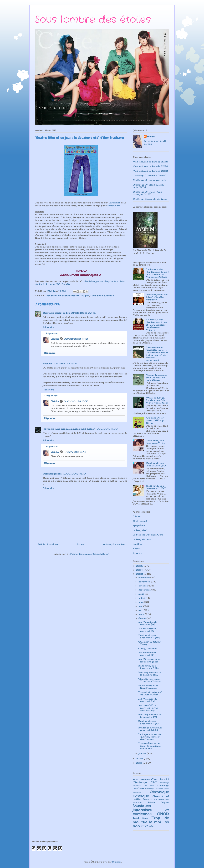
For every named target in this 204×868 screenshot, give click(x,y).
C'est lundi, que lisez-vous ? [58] (156, 442)
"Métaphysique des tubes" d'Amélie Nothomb (157, 297)
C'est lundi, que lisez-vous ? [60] (156, 464)
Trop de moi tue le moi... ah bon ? (151, 822)
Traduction (140, 818)
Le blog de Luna (142, 539)
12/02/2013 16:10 (74, 474)
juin (141, 602)
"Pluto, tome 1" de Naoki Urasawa (148, 687)
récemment (114, 206)
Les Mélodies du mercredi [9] (148, 623)
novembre (145, 582)
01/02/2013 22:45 (83, 313)
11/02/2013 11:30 (107, 429)
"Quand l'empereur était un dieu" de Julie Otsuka (156, 377)
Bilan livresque (141, 779)
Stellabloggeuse (94, 281)
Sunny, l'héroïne (147, 648)
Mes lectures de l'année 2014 (150, 166)
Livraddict (114, 203)
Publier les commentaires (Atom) (89, 554)
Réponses (52, 333)
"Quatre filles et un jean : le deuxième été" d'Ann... (149, 746)
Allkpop (137, 516)
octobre (143, 586)
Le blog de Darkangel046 (148, 535)
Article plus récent (48, 544)
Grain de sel (140, 521)
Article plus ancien (114, 544)
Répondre (48, 327)
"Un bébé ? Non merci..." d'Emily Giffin (155, 420)
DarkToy (66, 284)
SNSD (163, 814)
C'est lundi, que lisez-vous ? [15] (149, 636)
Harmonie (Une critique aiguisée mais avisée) (69, 429)
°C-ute (149, 826)
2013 (140, 574)
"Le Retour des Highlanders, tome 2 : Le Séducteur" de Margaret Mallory (156, 325)
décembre (144, 577)
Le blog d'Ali (140, 530)
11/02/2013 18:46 (75, 452)
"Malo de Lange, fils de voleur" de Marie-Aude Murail (157, 400)
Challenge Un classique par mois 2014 (148, 186)
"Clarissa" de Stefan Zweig (149, 643)
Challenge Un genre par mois (150, 180)
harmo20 (55, 284)
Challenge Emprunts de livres (150, 199)
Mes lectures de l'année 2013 (150, 171)
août (142, 594)
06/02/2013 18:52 (76, 401)
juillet (142, 598)
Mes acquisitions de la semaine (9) (150, 716)
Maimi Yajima (159, 802)
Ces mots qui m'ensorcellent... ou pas (68, 296)
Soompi (137, 553)
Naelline (47, 363)
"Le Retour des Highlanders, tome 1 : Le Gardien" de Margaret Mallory (157, 273)
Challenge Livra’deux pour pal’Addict (150, 729)
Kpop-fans (139, 525)
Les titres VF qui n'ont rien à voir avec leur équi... (148, 708)
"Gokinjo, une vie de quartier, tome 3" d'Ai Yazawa (149, 737)
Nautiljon (138, 544)
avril (141, 610)
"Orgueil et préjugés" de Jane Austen (150, 693)
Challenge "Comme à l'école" (149, 175)
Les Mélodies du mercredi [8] (148, 630)
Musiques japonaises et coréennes (151, 810)
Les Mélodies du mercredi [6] (148, 700)
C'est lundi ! (160, 779)
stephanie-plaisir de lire (56, 313)
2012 (140, 759)
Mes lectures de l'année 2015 (150, 162)
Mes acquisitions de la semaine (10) (150, 674)
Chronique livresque (102, 296)
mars (142, 614)
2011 (139, 763)
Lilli (45, 284)
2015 (140, 566)
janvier (143, 753)
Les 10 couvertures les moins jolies (149, 660)
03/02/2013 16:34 (65, 363)
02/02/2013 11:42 (76, 339)
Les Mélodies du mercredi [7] (148, 654)
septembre (145, 590)
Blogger (117, 862)
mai (141, 606)
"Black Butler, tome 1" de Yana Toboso (150, 680)
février (143, 618)
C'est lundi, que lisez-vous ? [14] (149, 667)
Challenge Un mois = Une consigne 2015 (147, 193)
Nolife (136, 549)
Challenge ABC (145, 782)
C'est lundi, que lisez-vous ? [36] (156, 487)
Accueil (81, 544)
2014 (140, 570)
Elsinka (55, 339)
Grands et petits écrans (151, 798)
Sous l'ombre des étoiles (93, 20)
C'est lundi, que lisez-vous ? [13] (149, 722)
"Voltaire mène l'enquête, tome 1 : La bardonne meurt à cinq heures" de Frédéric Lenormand (157, 354)
